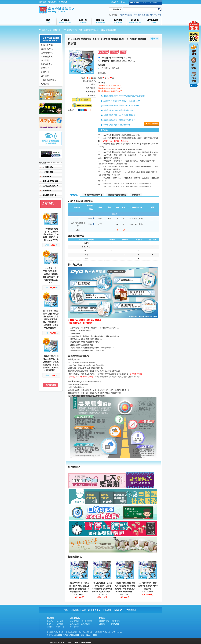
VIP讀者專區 (131, 610)
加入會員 (115, 2)
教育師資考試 (47, 64)
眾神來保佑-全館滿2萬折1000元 (110, 88)
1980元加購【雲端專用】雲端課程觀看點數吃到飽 (121, 135)
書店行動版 (115, 624)
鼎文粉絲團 (63, 2)
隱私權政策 (52, 2)
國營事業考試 (47, 49)
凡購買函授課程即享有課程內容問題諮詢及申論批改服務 (124, 96)
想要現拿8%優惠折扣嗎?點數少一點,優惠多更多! (122, 101)
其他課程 (45, 84)
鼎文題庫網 (74, 627)
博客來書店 (116, 621)
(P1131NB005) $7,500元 (116, 58)
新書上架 (86, 610)
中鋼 (139, 15)
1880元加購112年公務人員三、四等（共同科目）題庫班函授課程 (127, 184)
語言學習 (45, 76)
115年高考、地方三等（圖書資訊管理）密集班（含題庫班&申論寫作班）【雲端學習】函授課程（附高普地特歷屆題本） (51, 319)
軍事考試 (45, 68)
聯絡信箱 (50, 627)
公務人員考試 (47, 45)
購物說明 (136, 195)
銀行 (131, 15)
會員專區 (153, 2)
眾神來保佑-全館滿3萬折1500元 (110, 91)
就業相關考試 (47, 53)
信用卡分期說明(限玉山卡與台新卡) (117, 125)
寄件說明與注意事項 (93, 195)
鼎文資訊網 (74, 621)
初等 (135, 15)
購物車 (136, 2)
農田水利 (154, 15)
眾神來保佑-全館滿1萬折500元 (110, 85)
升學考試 (45, 72)
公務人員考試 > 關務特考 (110, 68)
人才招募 (60, 621)
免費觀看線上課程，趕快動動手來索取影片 (119, 120)
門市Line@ (60, 627)
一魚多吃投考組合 (49, 80)
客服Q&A (118, 610)
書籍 (66, 610)
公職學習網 (85, 624)
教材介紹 (74, 195)
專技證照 (45, 60)
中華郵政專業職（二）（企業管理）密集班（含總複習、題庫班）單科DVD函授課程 (51, 234)
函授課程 (75, 610)
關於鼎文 (50, 621)
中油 (127, 15)
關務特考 (57, 30)
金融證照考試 (47, 56)
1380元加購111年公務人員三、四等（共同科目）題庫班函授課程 (127, 186)
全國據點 (102, 624)
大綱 (109, 219)
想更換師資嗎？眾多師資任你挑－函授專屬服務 (121, 106)
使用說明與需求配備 (117, 195)
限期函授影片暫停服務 (111, 371)
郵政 (144, 15)
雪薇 (90, 219)
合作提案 (60, 624)
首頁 (44, 30)
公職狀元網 (74, 624)
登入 (124, 2)
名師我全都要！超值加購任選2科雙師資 (118, 110)
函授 (50, 30)
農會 (159, 15)
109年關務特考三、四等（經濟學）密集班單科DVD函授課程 (147, 586)
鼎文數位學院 (87, 621)
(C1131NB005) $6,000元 (118, 61)
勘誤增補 (107, 610)
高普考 (122, 15)
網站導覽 (42, 2)
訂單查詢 (144, 2)
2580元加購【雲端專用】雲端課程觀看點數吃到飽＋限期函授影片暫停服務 (130, 152)
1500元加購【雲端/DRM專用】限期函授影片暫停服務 (123, 149)
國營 (148, 15)
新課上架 (97, 610)
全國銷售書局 (104, 621)
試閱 (100, 219)
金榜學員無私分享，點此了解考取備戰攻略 (119, 115)
